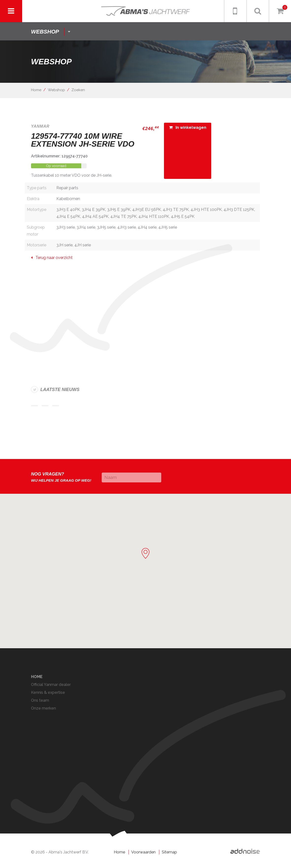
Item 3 (56, 406)
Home (36, 90)
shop (45, 32)
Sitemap (169, 852)
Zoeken (78, 90)
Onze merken (43, 708)
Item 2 (45, 406)
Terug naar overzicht (52, 258)
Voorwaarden (143, 852)
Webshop (56, 90)
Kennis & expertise (48, 692)
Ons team (40, 700)
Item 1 (34, 406)
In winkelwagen (188, 128)
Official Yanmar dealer (51, 685)
